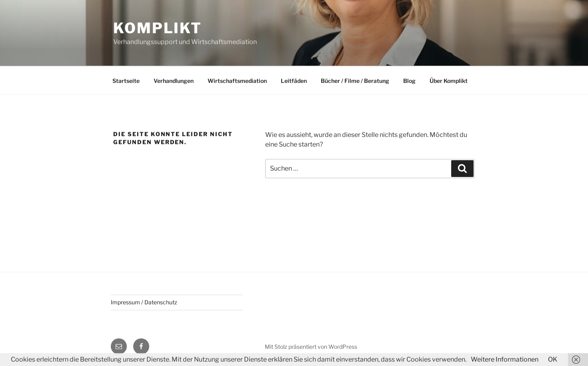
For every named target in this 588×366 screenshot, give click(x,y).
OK (553, 359)
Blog (409, 81)
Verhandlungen (174, 81)
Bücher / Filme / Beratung (355, 81)
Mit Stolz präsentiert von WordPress (311, 347)
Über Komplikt (449, 81)
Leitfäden (294, 81)
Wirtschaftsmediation (237, 81)
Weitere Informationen (505, 359)
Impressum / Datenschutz (144, 302)
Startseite (126, 81)
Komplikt (158, 28)
